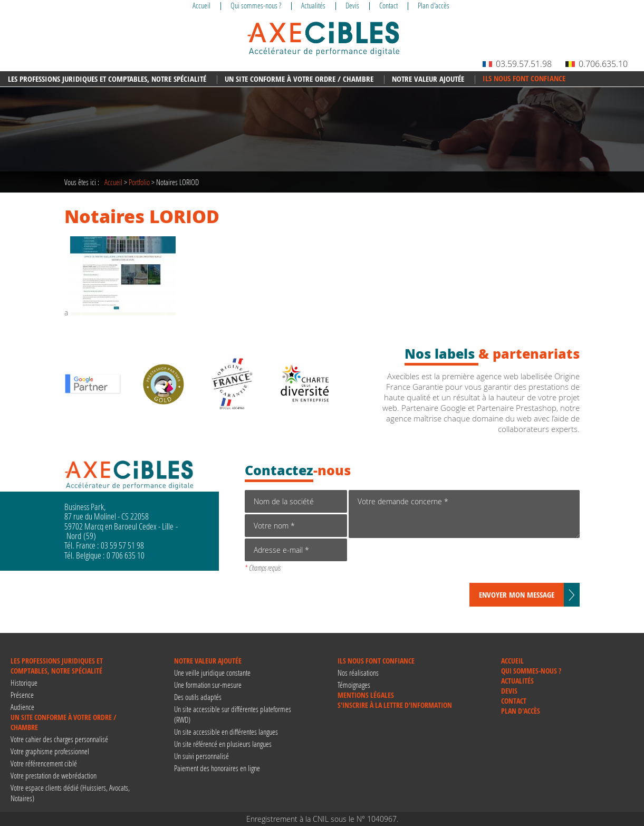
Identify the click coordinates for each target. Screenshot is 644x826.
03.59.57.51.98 (517, 64)
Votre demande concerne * (464, 514)
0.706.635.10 (597, 64)
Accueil (113, 182)
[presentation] (429, 562)
